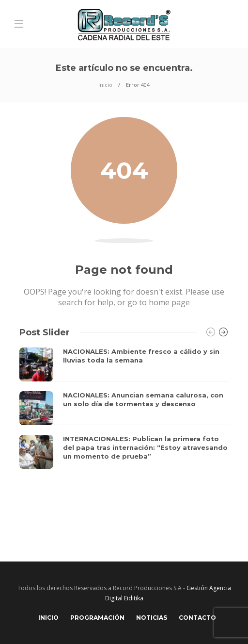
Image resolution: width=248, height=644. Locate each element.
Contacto (197, 618)
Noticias (152, 618)
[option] (124, 408)
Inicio (105, 85)
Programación (97, 618)
